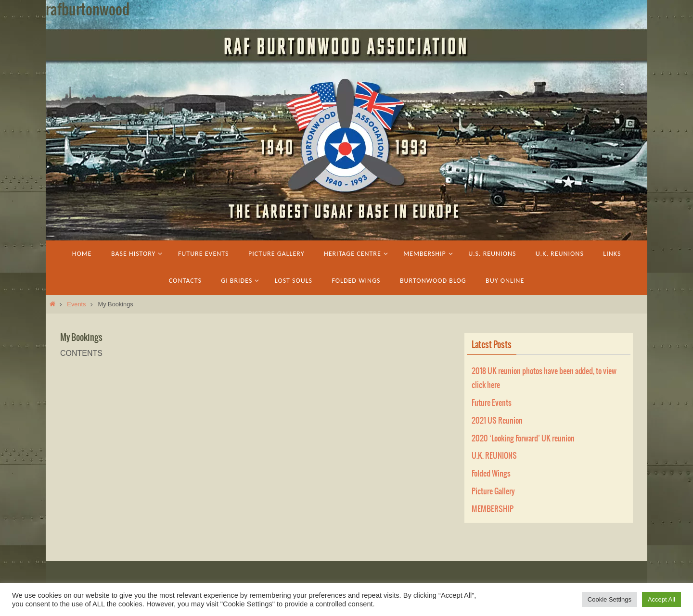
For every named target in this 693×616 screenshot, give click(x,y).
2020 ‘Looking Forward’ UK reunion (523, 439)
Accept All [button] (661, 599)
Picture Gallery (493, 491)
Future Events (492, 403)
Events (76, 304)
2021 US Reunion (497, 421)
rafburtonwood (88, 10)
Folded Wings (491, 474)
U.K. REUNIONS (494, 456)
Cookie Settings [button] (610, 599)
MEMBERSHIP (493, 509)
